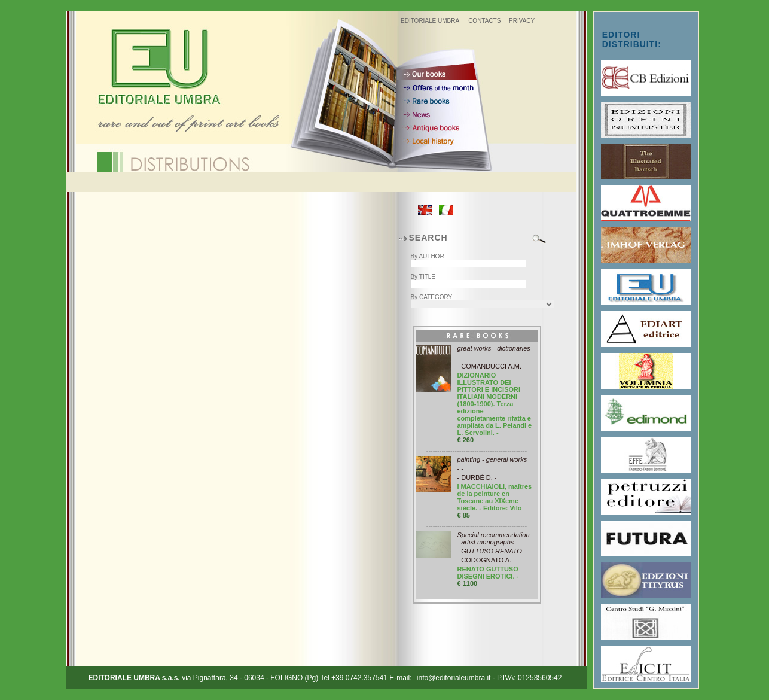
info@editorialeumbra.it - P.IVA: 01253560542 (489, 678)
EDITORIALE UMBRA (430, 21)
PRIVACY (522, 21)
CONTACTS (484, 21)
